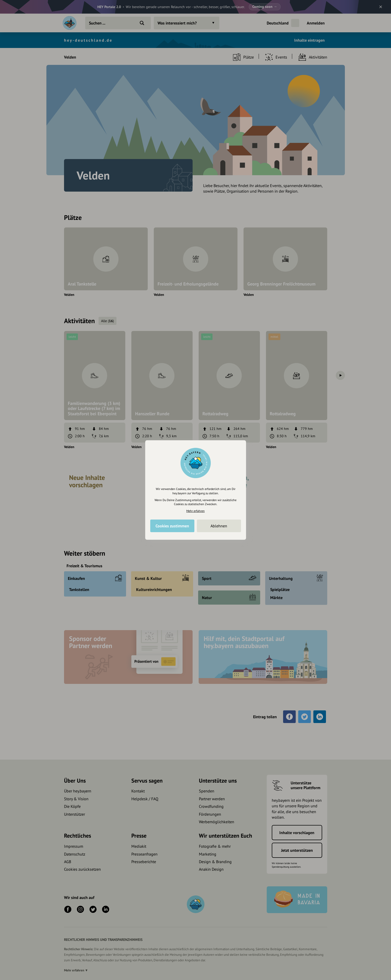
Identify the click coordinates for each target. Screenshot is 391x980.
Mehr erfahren (195, 511)
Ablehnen (219, 526)
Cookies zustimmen (172, 526)
